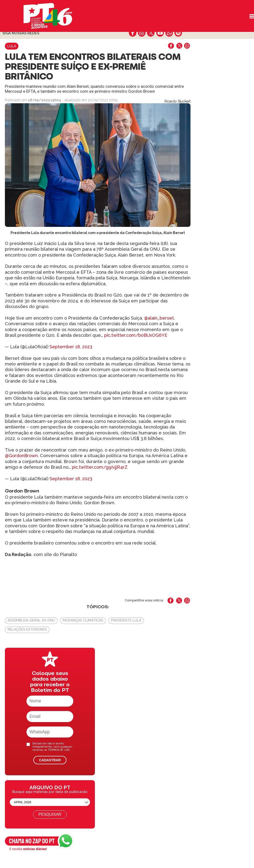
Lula (12, 46)
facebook (133, 33)
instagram (142, 33)
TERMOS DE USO (59, 750)
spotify (178, 33)
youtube (160, 33)
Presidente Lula (126, 620)
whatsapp (169, 33)
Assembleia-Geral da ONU (31, 620)
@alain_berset (159, 318)
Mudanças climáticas (83, 620)
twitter (151, 33)
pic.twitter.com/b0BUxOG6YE (136, 335)
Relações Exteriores (27, 629)
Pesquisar (50, 814)
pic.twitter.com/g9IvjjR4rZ (100, 467)
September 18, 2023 (71, 347)
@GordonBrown (21, 456)
